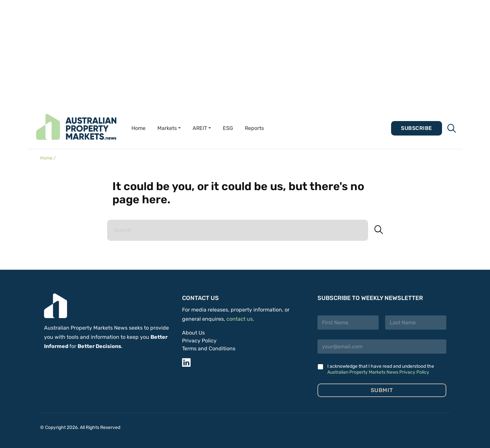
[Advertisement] (245, 53)
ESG (228, 128)
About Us (193, 333)
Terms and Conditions (209, 348)
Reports (254, 128)
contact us (240, 319)
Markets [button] (167, 128)
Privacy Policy (199, 341)
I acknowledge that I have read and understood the (381, 369)
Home (139, 128)
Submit (382, 390)
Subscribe (416, 128)
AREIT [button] (200, 128)
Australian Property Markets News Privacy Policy (378, 372)
